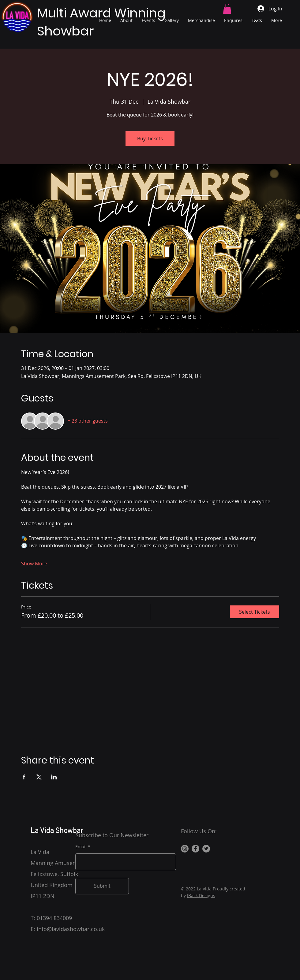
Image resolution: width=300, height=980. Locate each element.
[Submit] (102, 886)
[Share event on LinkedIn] (54, 777)
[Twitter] (206, 849)
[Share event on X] (39, 777)
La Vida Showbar (57, 830)
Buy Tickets (150, 139)
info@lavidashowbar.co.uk (71, 929)
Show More (34, 564)
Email (81, 847)
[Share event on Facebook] (24, 777)
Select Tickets (255, 612)
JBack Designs (201, 895)
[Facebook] (195, 849)
